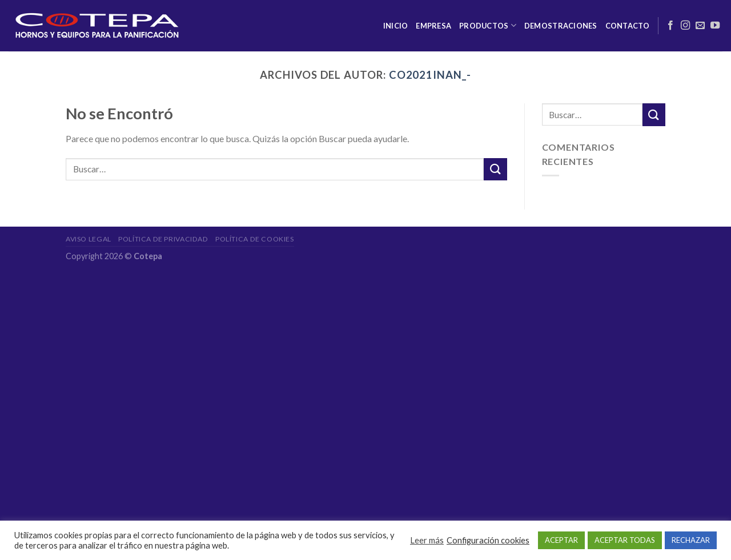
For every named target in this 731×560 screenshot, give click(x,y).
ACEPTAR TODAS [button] (625, 540)
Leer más (427, 540)
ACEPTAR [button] (561, 540)
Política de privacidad (163, 239)
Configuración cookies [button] (488, 540)
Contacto (628, 26)
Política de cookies (255, 239)
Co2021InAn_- (430, 75)
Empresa (433, 26)
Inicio (396, 26)
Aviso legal (89, 239)
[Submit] (495, 169)
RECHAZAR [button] (691, 540)
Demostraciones (561, 26)
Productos (488, 25)
